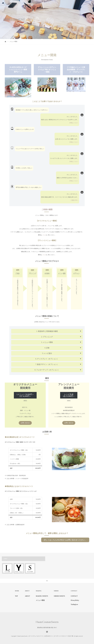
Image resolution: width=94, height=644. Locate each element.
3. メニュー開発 (47, 342)
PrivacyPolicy (75, 600)
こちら (44, 235)
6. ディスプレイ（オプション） (47, 359)
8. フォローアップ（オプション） (47, 370)
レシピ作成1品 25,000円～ (69, 395)
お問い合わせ (25, 423)
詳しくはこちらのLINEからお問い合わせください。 (65, 540)
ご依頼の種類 (47, 210)
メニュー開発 (40, 600)
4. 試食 (47, 348)
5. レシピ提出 (47, 353)
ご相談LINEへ (74, 200)
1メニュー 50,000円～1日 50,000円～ (25, 395)
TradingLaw (74, 604)
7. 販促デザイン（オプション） (47, 364)
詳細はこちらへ (74, 123)
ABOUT (27, 596)
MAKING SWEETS (42, 596)
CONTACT (74, 596)
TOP (16, 596)
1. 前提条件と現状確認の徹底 (47, 331)
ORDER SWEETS (59, 596)
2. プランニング (47, 337)
